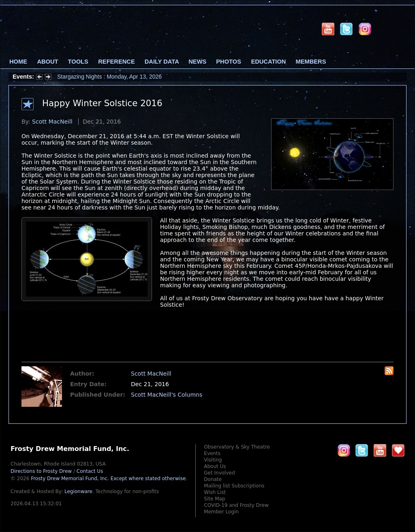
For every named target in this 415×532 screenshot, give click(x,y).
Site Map (214, 499)
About (47, 62)
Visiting (213, 460)
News (197, 62)
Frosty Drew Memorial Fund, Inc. (108, 479)
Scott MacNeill (52, 122)
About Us (215, 466)
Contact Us (90, 471)
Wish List (215, 492)
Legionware (78, 491)
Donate (213, 479)
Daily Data (162, 62)
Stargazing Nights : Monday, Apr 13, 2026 (109, 77)
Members (311, 62)
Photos (229, 62)
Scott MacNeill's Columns (167, 395)
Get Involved (219, 473)
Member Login (221, 512)
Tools (78, 62)
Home (18, 62)
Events (212, 453)
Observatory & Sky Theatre (237, 447)
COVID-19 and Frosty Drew (236, 505)
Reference (116, 62)
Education (268, 62)
